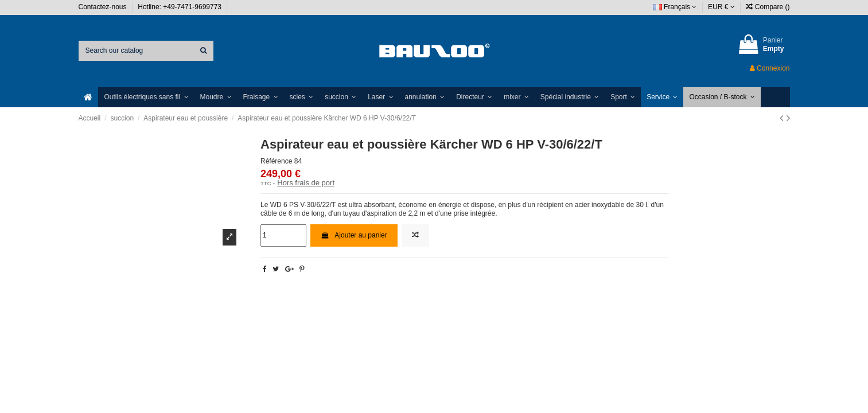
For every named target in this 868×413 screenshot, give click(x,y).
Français (675, 7)
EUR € (721, 7)
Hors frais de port (306, 183)
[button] (146, 97)
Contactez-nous (104, 7)
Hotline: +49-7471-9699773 (180, 7)
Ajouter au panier (354, 235)
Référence (276, 161)
